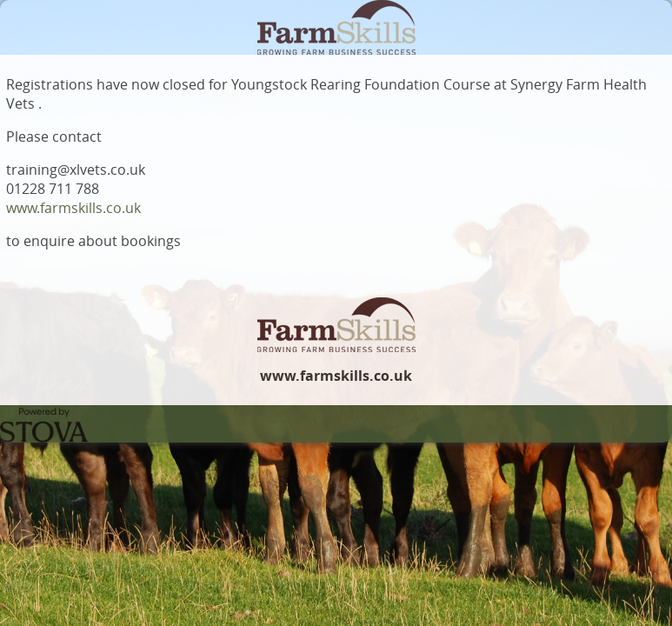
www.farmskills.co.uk (73, 208)
